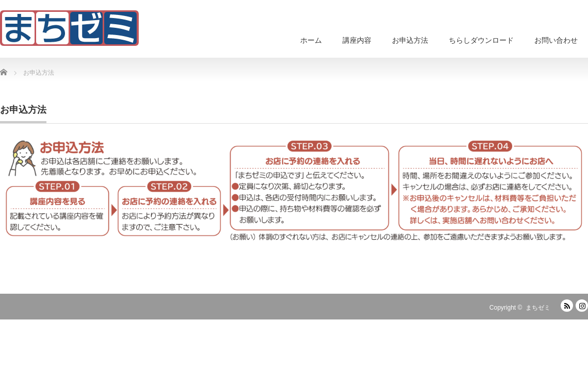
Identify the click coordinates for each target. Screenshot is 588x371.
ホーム (311, 40)
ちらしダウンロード (481, 40)
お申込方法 (410, 40)
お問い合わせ (556, 40)
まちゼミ (538, 308)
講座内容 (357, 40)
